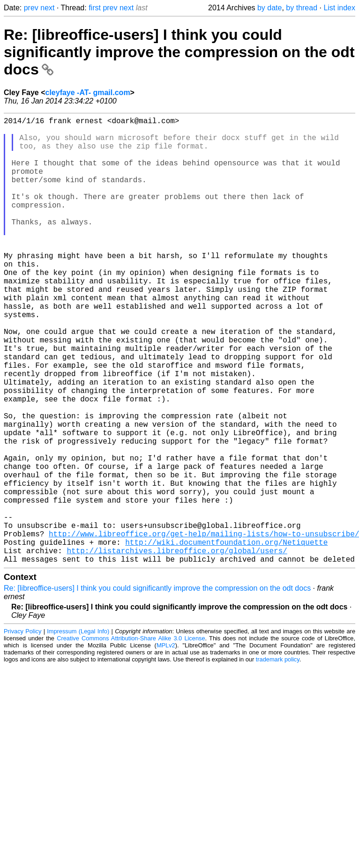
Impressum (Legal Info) (78, 731)
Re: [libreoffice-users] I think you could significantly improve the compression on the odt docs (179, 52)
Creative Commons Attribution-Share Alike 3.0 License (131, 738)
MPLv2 (166, 745)
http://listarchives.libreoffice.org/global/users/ (177, 648)
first (95, 8)
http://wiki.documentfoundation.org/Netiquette (226, 638)
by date (269, 8)
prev (31, 8)
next (47, 8)
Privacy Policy (22, 731)
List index (339, 8)
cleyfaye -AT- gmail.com (88, 93)
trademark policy (278, 759)
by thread (302, 8)
